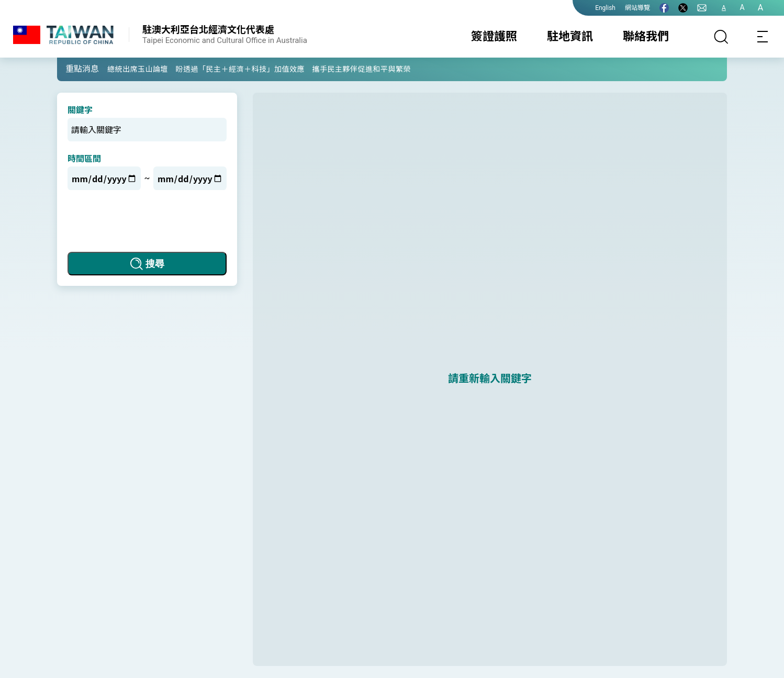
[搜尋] (721, 37)
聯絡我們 (646, 36)
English (605, 8)
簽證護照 (494, 36)
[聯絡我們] (702, 8)
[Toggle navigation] (763, 37)
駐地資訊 (570, 36)
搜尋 (155, 264)
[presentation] (147, 221)
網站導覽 (637, 8)
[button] (73, 69)
